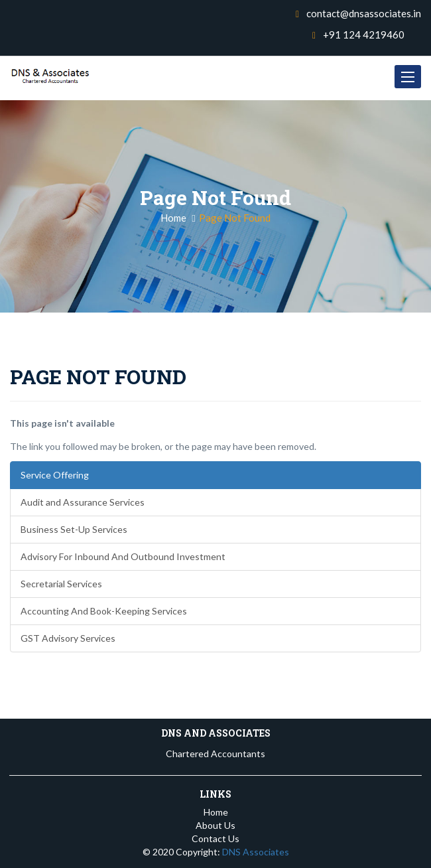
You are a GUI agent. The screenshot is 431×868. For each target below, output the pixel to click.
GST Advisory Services (68, 638)
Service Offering (55, 475)
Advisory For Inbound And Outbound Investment (123, 556)
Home (173, 218)
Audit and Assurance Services (83, 502)
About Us (215, 825)
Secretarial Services (61, 584)
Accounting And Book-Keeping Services (104, 611)
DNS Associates (256, 852)
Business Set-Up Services (74, 529)
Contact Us (215, 838)
